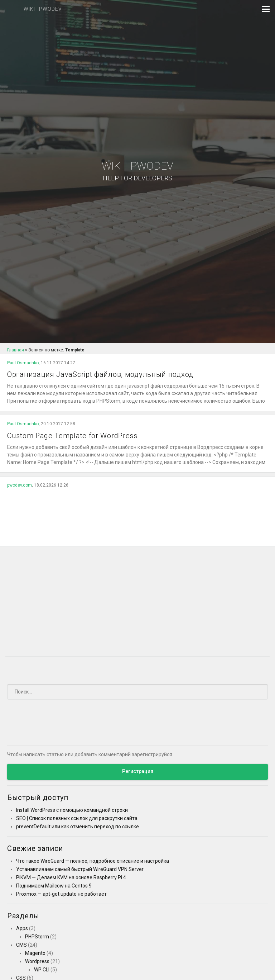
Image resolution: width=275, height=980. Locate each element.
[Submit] (258, 692)
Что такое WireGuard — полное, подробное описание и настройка (93, 861)
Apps (22, 928)
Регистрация (138, 771)
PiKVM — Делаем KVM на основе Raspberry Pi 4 (71, 877)
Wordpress (37, 961)
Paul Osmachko (23, 363)
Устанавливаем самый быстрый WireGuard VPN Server (80, 869)
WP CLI (42, 970)
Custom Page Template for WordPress (72, 436)
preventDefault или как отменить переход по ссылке (78, 827)
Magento (35, 953)
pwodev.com (20, 485)
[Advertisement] (137, 515)
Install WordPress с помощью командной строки (72, 810)
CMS (21, 945)
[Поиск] (137, 692)
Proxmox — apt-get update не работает (61, 894)
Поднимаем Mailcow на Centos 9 (54, 886)
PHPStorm (37, 937)
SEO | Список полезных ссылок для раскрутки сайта (77, 818)
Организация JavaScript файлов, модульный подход (100, 374)
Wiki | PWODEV (137, 171)
